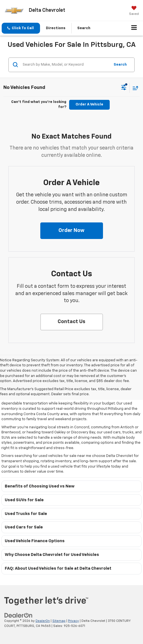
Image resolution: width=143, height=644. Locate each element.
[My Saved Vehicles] (134, 11)
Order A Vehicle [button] (89, 104)
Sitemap (59, 621)
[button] (21, 28)
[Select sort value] (134, 88)
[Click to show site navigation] (134, 28)
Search (120, 65)
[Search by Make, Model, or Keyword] (65, 65)
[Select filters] (124, 88)
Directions (56, 28)
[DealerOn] (18, 615)
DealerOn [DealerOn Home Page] (43, 621)
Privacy (73, 621)
